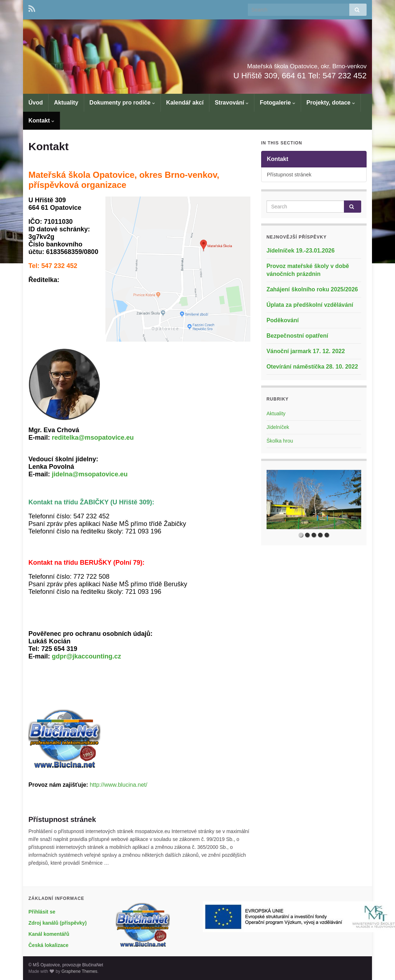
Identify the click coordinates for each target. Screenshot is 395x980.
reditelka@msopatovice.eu (93, 438)
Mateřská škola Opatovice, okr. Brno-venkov (262, 64)
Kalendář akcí (185, 103)
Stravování (232, 103)
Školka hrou (280, 441)
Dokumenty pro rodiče (122, 103)
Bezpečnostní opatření (298, 336)
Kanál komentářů (49, 934)
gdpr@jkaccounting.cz (87, 656)
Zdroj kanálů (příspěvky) (58, 923)
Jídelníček (278, 427)
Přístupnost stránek (62, 819)
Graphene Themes (80, 971)
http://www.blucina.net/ (118, 785)
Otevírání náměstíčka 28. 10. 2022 (312, 367)
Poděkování (283, 320)
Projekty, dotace (331, 103)
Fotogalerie (278, 103)
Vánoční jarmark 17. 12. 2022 (306, 351)
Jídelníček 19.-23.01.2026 (301, 251)
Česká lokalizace (48, 945)
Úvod (36, 103)
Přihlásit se (42, 912)
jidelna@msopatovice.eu (90, 474)
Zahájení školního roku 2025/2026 (312, 289)
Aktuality (66, 103)
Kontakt (41, 121)
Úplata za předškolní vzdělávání (310, 305)
